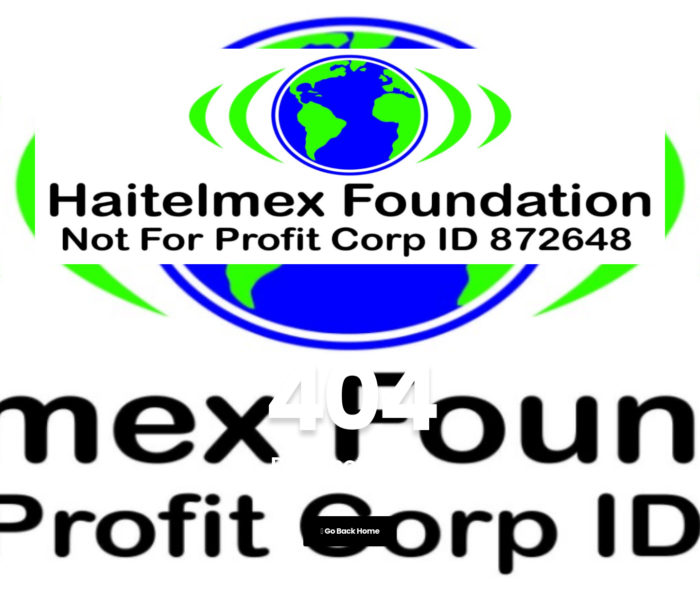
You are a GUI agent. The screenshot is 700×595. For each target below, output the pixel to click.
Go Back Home (350, 531)
